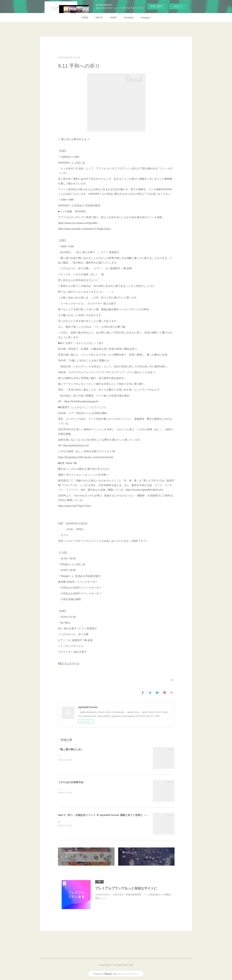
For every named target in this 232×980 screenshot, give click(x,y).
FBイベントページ (69, 663)
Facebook (129, 18)
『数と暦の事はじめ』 (71, 749)
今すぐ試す (157, 6)
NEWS (113, 18)
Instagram (145, 18)
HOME (85, 18)
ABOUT (99, 18)
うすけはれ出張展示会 (71, 782)
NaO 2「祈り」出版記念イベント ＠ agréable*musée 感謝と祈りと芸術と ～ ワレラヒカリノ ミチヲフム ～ (120, 815)
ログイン (178, 6)
